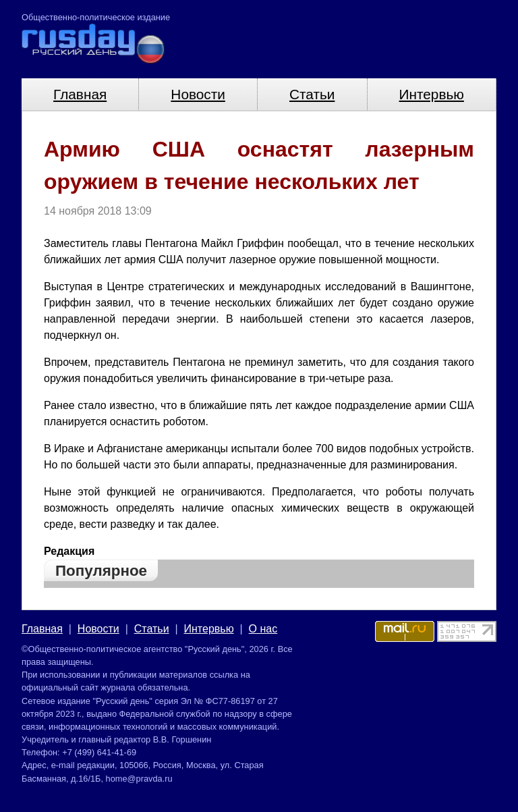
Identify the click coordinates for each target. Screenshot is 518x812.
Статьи (312, 94)
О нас (263, 629)
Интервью (432, 94)
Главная (80, 94)
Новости (198, 94)
